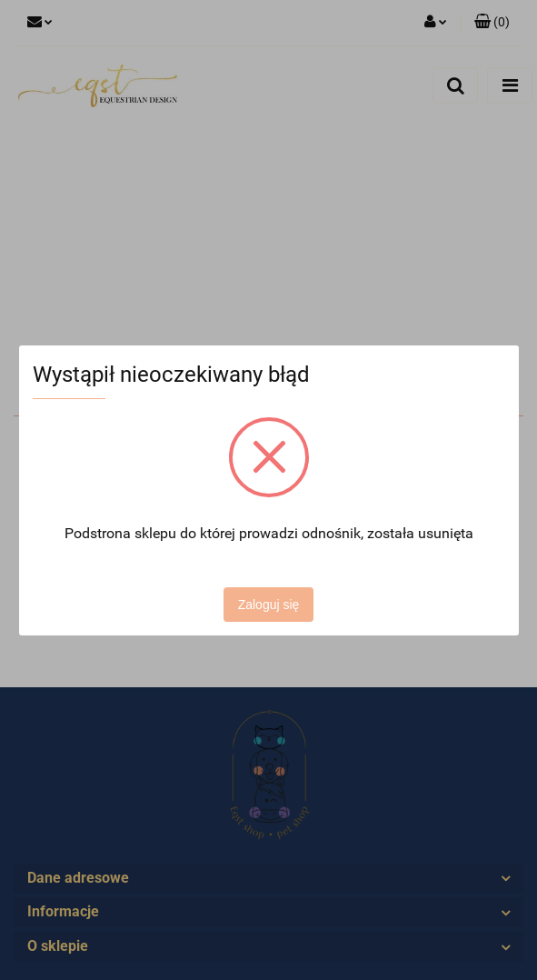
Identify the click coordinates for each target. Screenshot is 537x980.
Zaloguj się (269, 605)
